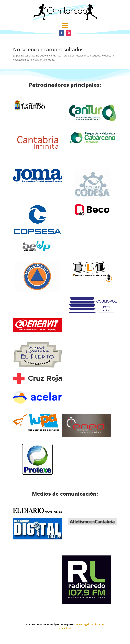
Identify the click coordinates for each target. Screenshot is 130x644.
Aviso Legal (82, 624)
